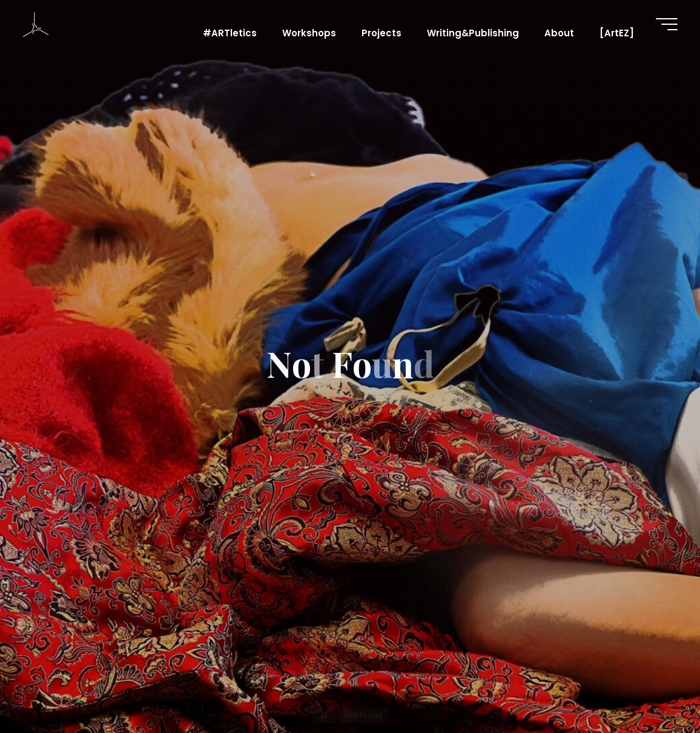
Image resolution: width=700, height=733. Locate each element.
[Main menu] (667, 24)
